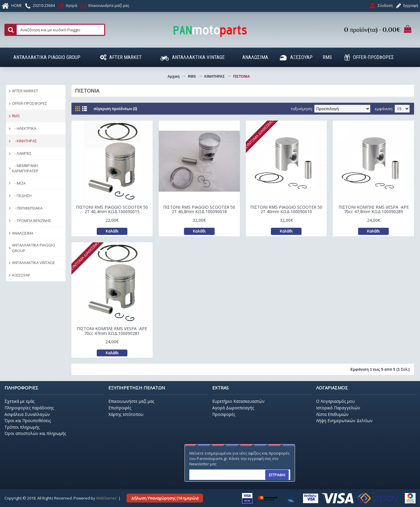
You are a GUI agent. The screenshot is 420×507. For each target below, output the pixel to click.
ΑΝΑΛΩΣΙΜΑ (23, 233)
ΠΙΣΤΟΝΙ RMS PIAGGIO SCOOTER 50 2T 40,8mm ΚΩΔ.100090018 (199, 209)
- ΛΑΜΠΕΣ (22, 153)
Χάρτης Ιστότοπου (126, 414)
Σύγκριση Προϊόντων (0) (115, 109)
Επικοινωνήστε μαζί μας (131, 401)
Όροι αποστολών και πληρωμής (35, 433)
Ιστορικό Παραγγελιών (338, 408)
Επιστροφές (120, 408)
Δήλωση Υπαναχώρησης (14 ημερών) (165, 498)
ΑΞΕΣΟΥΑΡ (21, 275)
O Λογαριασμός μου (335, 401)
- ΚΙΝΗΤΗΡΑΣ (24, 141)
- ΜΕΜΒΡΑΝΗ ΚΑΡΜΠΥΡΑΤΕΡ (25, 168)
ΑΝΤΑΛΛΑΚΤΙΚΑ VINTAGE (33, 263)
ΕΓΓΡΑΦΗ (277, 475)
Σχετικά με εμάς (19, 401)
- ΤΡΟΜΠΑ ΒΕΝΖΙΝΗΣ (32, 221)
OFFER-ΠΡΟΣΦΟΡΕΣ (29, 103)
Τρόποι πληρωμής (22, 427)
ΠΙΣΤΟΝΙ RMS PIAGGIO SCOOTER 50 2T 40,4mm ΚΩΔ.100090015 (112, 209)
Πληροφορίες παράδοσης (29, 408)
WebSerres (106, 498)
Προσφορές (224, 414)
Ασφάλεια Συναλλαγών (27, 414)
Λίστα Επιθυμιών (332, 414)
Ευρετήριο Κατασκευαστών (238, 401)
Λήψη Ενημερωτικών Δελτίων (344, 421)
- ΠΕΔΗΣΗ (22, 196)
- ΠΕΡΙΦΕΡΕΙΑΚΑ (27, 208)
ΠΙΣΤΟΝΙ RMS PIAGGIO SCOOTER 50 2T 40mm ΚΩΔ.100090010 (286, 209)
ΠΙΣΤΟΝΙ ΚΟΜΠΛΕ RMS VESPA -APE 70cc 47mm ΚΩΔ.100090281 (112, 331)
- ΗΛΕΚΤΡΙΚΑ (24, 128)
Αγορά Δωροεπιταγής (233, 408)
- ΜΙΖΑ (19, 183)
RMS (16, 116)
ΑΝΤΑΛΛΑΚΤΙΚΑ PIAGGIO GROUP (33, 248)
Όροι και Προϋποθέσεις (28, 421)
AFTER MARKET (25, 91)
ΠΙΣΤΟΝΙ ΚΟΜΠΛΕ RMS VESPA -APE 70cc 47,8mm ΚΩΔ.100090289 (374, 209)
